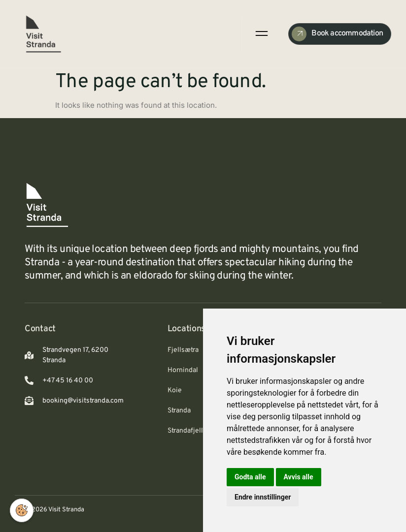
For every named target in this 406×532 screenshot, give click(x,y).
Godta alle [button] (250, 477)
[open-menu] (261, 34)
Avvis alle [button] (299, 477)
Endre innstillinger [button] (263, 497)
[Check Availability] (340, 34)
